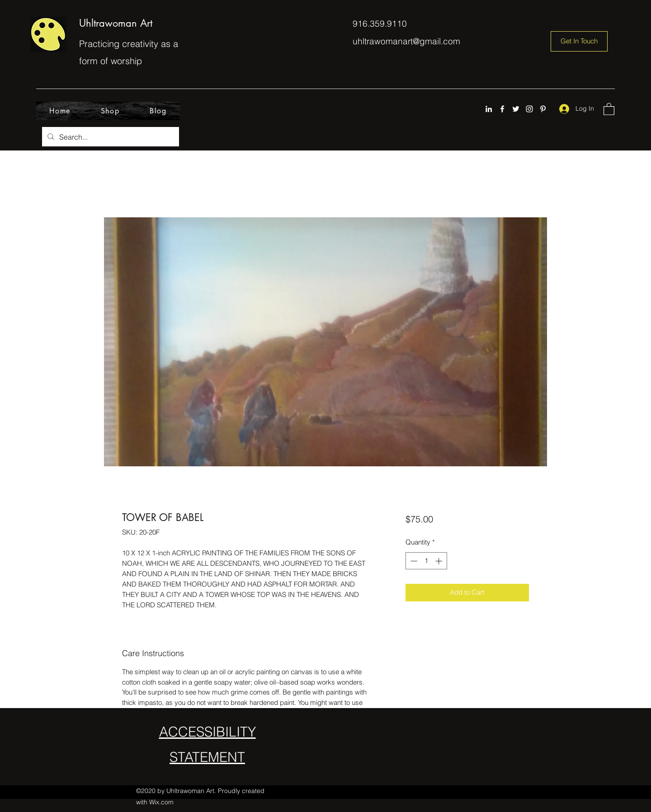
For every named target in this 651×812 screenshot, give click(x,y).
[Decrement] (413, 561)
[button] (609, 109)
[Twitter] (516, 109)
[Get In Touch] (579, 41)
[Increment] (440, 561)
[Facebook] (502, 109)
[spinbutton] (426, 561)
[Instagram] (529, 109)
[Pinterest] (543, 109)
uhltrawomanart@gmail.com (406, 41)
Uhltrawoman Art (116, 23)
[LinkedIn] (489, 109)
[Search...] (110, 137)
